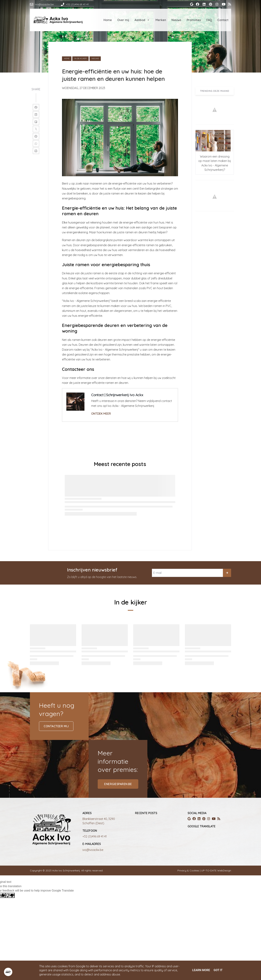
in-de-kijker (80, 58)
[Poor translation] (10, 895)
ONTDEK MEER (101, 414)
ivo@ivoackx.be (93, 850)
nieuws (95, 58)
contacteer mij (56, 726)
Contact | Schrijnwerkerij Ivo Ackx (117, 395)
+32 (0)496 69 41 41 (95, 836)
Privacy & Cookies (189, 870)
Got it (218, 970)
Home (67, 58)
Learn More (201, 970)
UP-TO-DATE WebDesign (216, 870)
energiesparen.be (118, 784)
